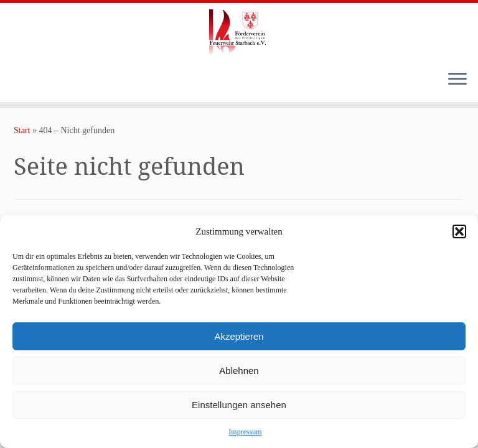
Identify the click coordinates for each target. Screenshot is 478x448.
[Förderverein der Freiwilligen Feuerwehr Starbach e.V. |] (239, 32)
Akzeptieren (239, 336)
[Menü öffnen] (457, 80)
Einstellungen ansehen (239, 405)
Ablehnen (239, 371)
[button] (459, 231)
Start (22, 130)
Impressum (245, 432)
